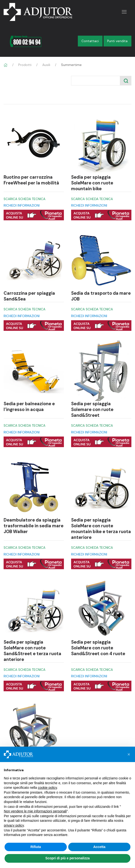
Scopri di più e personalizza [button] (67, 858)
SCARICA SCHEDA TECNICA (25, 199)
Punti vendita (117, 41)
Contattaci (90, 41)
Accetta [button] (99, 847)
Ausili (46, 65)
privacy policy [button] (14, 825)
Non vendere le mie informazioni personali (35, 811)
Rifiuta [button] (36, 847)
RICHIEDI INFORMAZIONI (22, 206)
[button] (129, 754)
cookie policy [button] (47, 788)
